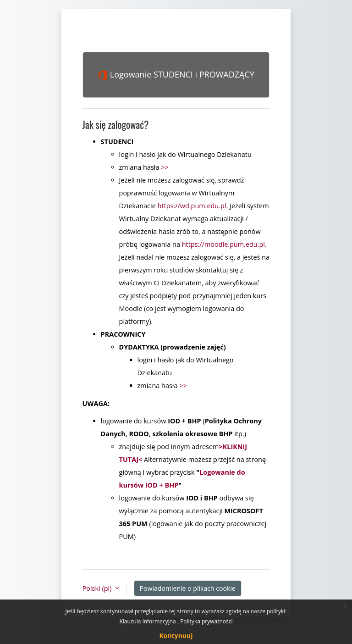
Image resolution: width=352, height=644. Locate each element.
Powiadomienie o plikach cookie (188, 588)
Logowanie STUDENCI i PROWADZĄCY (176, 75)
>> (165, 167)
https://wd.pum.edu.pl (192, 206)
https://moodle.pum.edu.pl (223, 244)
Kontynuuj (176, 636)
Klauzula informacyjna (148, 621)
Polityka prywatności (206, 621)
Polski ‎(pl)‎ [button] (98, 588)
